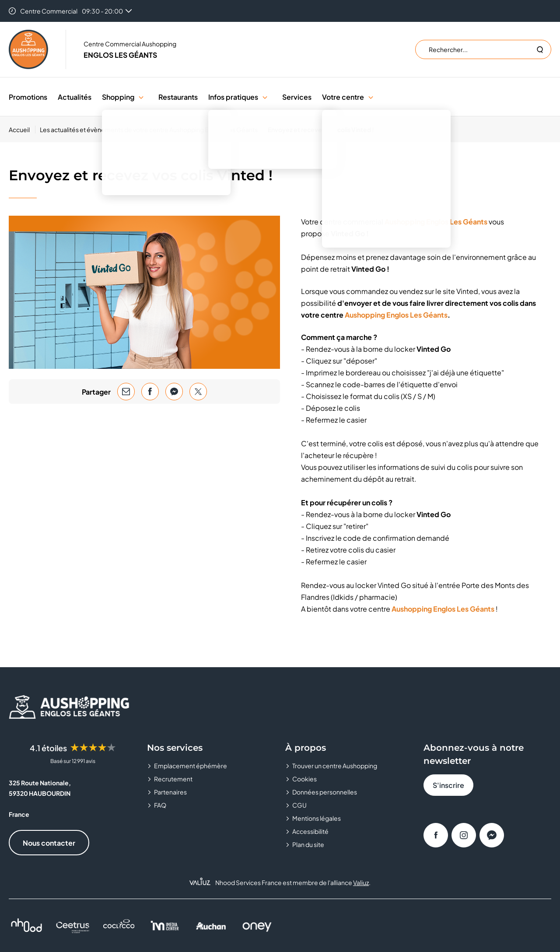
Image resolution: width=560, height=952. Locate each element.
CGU (299, 805)
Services (297, 97)
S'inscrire (448, 785)
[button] (141, 97)
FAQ (160, 805)
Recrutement (173, 779)
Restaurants (178, 97)
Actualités (75, 97)
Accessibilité (310, 831)
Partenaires (170, 792)
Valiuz (361, 882)
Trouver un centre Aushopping (335, 766)
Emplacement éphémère (191, 766)
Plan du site (308, 844)
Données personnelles (325, 792)
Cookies (304, 779)
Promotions (28, 97)
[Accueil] (22, 129)
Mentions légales (317, 818)
